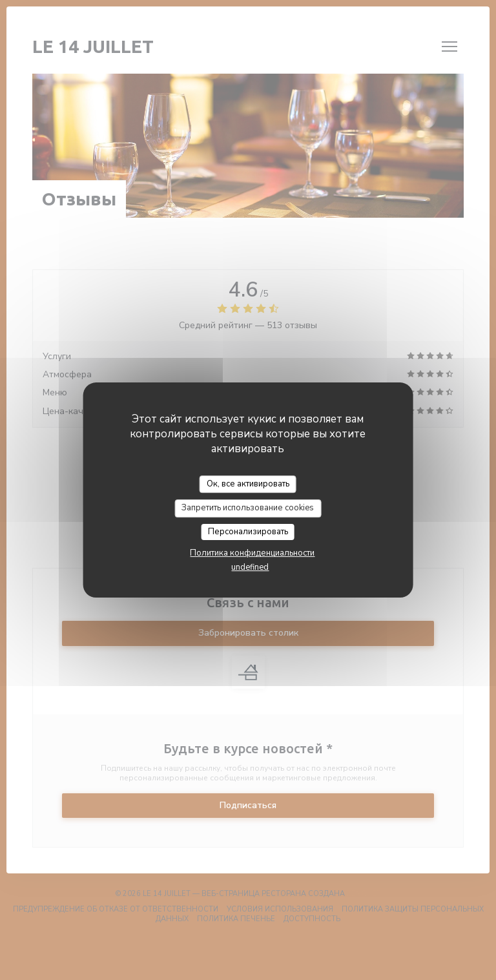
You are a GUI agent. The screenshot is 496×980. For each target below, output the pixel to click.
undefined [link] (250, 567)
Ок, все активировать (248, 484)
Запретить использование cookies (248, 508)
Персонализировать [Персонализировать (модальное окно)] (248, 532)
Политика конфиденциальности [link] (252, 553)
